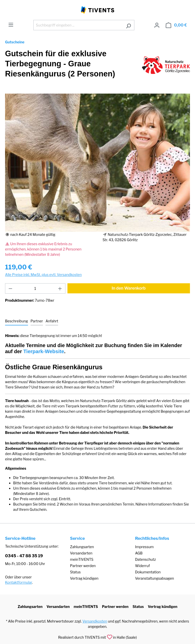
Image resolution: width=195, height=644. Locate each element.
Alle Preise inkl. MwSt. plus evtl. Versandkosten (43, 275)
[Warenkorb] (176, 25)
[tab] (17, 321)
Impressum (144, 547)
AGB (139, 553)
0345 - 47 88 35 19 (24, 556)
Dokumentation (148, 572)
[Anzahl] (35, 288)
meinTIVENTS (82, 559)
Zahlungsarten (82, 547)
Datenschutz (145, 559)
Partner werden (83, 566)
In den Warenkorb (129, 288)
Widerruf (143, 566)
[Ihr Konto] (157, 25)
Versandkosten (95, 621)
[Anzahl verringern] (10, 288)
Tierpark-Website (44, 351)
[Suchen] (128, 25)
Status (75, 572)
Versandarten (81, 553)
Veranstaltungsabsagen (155, 578)
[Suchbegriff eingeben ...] (78, 25)
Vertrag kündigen (84, 578)
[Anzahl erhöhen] (60, 288)
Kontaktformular (18, 582)
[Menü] (11, 25)
